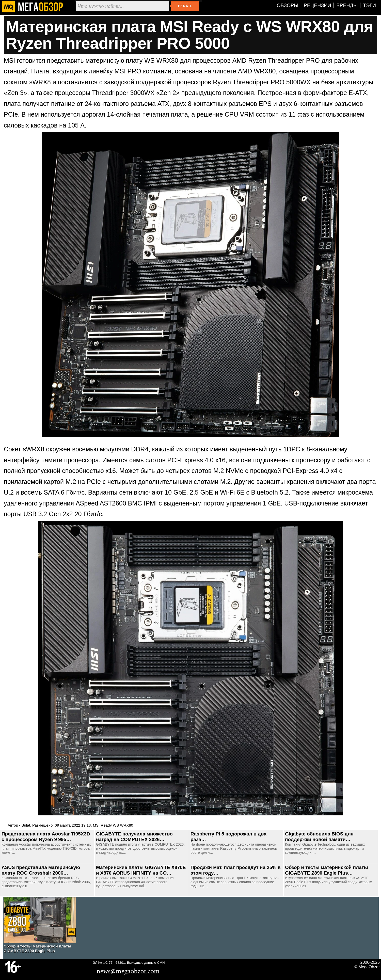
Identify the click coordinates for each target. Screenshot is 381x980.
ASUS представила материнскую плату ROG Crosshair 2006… (41, 870)
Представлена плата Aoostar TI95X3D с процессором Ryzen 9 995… (46, 837)
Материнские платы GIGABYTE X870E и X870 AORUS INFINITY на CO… (141, 870)
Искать (185, 6)
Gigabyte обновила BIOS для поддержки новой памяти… (319, 837)
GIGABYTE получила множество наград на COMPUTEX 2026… (134, 837)
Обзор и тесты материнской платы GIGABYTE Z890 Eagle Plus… (327, 870)
